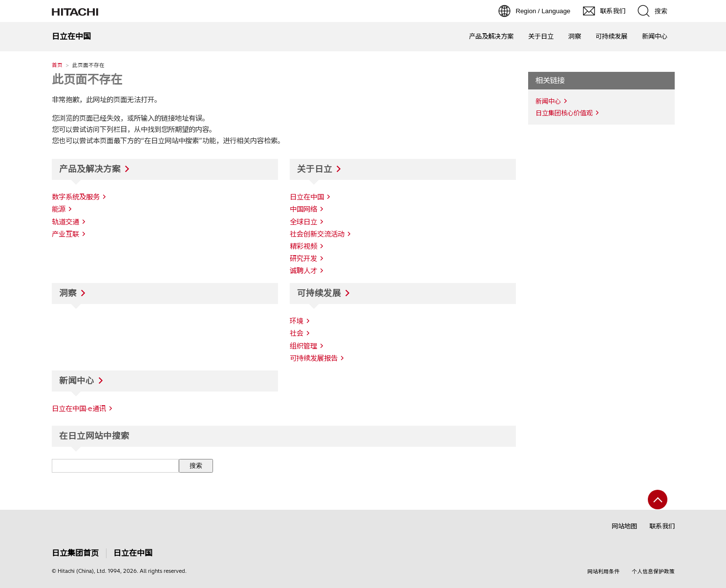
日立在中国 (133, 553)
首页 (57, 65)
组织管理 (303, 346)
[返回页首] (658, 500)
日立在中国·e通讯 (79, 409)
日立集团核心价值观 (564, 113)
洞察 (575, 36)
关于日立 (541, 36)
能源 (59, 209)
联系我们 (662, 526)
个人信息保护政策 (653, 571)
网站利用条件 (603, 571)
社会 (297, 333)
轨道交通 (65, 222)
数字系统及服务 (76, 197)
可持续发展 (611, 36)
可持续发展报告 (314, 358)
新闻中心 (655, 36)
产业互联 (65, 234)
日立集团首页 (75, 553)
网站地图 (624, 526)
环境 (297, 321)
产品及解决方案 (491, 36)
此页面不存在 (87, 79)
